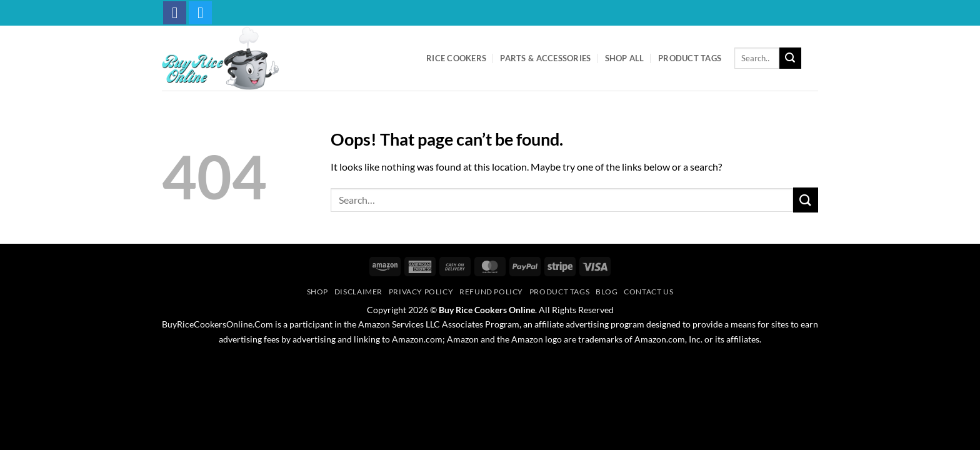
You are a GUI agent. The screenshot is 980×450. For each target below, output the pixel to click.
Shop (317, 292)
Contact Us (648, 292)
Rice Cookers (456, 58)
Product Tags (690, 58)
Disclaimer (358, 292)
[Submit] (790, 58)
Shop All (625, 58)
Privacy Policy (421, 292)
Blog (607, 292)
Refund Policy (491, 292)
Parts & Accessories (545, 58)
